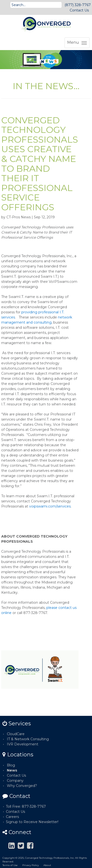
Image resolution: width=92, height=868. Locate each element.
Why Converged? (22, 786)
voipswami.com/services (50, 506)
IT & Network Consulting (28, 739)
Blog (11, 765)
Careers (12, 817)
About (47, 865)
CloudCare (16, 734)
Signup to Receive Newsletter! (32, 822)
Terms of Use (10, 865)
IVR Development (23, 744)
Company (15, 781)
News (12, 770)
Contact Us (79, 10)
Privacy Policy (31, 865)
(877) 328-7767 (78, 5)
